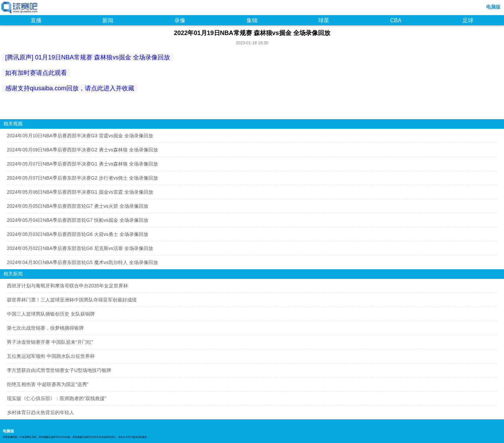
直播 (36, 20)
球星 (324, 20)
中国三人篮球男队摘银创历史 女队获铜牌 (51, 314)
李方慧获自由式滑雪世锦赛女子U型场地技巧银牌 (59, 370)
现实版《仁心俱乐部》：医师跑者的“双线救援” (56, 398)
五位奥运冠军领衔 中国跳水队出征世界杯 (51, 356)
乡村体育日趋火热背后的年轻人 (41, 412)
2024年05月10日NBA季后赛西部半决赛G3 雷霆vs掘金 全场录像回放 (80, 136)
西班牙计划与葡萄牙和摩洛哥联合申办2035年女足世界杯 (67, 286)
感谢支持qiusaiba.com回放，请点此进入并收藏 (70, 88)
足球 (468, 20)
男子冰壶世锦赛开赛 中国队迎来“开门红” (50, 342)
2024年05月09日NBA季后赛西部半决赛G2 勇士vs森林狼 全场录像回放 (82, 150)
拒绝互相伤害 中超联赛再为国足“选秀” (48, 384)
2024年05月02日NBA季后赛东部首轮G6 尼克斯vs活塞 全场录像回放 (80, 248)
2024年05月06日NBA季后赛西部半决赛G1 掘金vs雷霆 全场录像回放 (80, 192)
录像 (180, 20)
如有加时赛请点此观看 (36, 73)
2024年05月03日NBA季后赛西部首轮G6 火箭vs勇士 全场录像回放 (78, 234)
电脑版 (493, 7)
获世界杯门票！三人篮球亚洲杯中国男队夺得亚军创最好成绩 (72, 300)
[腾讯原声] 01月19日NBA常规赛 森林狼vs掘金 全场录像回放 (88, 57)
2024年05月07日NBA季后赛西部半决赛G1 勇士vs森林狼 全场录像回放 (82, 164)
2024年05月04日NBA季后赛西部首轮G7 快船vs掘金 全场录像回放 (78, 220)
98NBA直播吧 (20, 8)
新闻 (108, 20)
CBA (396, 20)
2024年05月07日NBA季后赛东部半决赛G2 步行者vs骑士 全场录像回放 (82, 178)
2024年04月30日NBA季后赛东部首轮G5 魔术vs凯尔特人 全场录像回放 (82, 262)
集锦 (252, 20)
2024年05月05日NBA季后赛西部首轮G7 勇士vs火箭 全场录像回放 (78, 206)
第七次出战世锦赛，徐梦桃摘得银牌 (45, 328)
